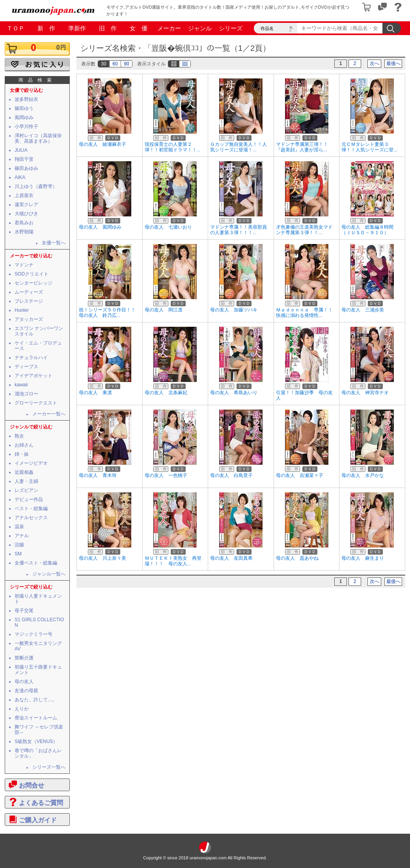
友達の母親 (26, 691)
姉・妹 (22, 454)
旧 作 (108, 28)
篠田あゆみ (26, 168)
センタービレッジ (34, 283)
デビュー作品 (29, 499)
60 (115, 64)
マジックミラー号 (34, 634)
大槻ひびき (26, 214)
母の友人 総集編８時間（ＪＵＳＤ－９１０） (367, 230)
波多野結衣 (26, 99)
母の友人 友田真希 (231, 558)
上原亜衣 (24, 196)
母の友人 (24, 682)
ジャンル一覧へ (49, 574)
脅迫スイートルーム (36, 718)
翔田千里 (24, 159)
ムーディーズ (29, 292)
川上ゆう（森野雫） (36, 186)
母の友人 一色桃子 (166, 475)
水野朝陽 (24, 232)
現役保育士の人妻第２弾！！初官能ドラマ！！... (173, 147)
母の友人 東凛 (95, 393)
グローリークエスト (36, 403)
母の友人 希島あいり (234, 393)
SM (18, 554)
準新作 (77, 28)
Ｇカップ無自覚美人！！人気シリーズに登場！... (239, 147)
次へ (375, 63)
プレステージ (29, 301)
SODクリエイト (32, 274)
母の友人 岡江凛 (164, 310)
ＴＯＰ (16, 28)
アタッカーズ (29, 319)
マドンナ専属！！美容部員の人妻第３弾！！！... (239, 230)
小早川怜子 (26, 127)
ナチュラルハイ (31, 358)
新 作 (46, 28)
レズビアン (26, 490)
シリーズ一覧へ (49, 767)
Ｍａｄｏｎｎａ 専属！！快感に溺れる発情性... (304, 313)
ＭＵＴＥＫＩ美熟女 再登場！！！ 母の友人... (173, 561)
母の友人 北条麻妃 (166, 393)
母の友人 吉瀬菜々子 (300, 475)
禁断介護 (24, 658)
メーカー (169, 28)
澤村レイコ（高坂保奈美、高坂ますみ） (38, 138)
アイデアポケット (34, 376)
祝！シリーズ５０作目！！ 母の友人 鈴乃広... (110, 313)
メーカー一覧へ (49, 414)
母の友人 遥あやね (297, 558)
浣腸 (19, 545)
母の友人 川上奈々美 (102, 558)
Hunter (22, 310)
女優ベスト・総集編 (36, 563)
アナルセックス (31, 518)
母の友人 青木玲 (98, 475)
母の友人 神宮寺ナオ (365, 393)
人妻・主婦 (26, 481)
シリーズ (231, 28)
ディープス (26, 367)
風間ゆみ (24, 117)
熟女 (19, 436)
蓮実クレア (26, 205)
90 (126, 64)
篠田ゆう (24, 108)
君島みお (24, 223)
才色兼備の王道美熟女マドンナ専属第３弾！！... (304, 230)
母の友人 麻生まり (363, 558)
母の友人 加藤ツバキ (234, 310)
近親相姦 (24, 472)
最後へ (393, 63)
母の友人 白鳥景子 (231, 475)
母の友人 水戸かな (363, 475)
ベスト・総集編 (31, 509)
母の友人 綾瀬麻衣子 (102, 144)
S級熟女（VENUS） (36, 741)
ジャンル (200, 28)
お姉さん (24, 445)
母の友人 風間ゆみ (100, 227)
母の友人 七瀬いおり (168, 227)
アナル (22, 536)
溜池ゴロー (26, 394)
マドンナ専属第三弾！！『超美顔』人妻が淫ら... (302, 147)
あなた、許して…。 (36, 700)
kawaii (21, 385)
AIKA (20, 177)
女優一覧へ (54, 243)
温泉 (19, 527)
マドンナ (24, 265)
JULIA (21, 150)
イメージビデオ (31, 463)
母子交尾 (24, 611)
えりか (22, 709)
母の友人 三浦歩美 (363, 310)
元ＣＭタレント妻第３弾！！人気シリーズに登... (369, 147)
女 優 (139, 28)
